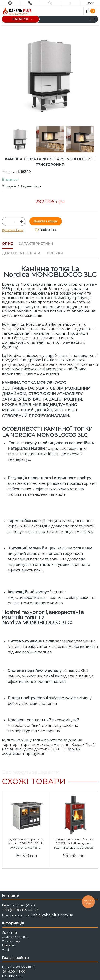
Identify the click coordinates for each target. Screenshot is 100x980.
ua (90, 3)
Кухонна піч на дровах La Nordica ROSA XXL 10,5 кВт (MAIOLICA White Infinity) (26, 843)
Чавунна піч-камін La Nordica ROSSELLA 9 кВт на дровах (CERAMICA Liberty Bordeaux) (74, 843)
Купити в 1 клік (13, 230)
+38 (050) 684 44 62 (20, 910)
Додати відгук (31, 186)
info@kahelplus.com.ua (52, 915)
